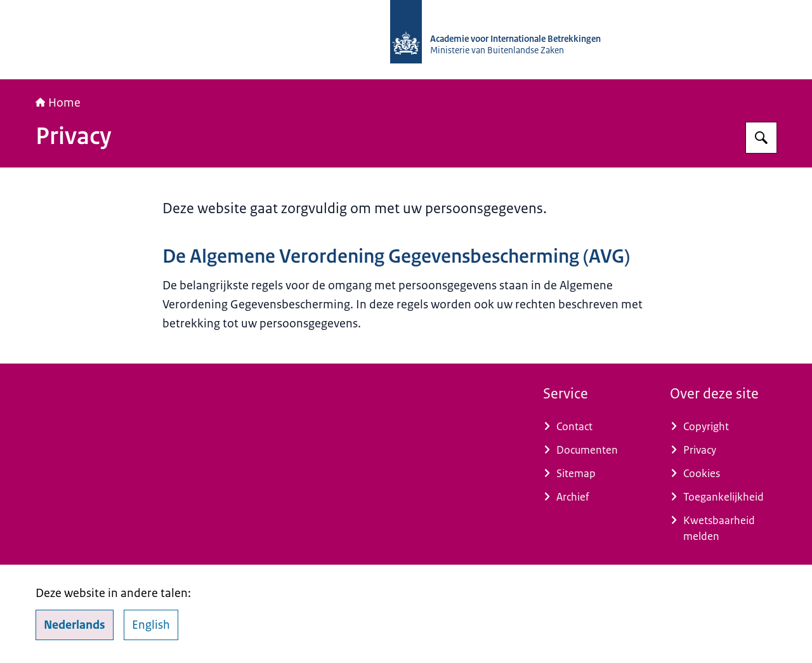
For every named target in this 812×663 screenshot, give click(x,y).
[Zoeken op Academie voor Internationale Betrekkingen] (761, 138)
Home (58, 103)
